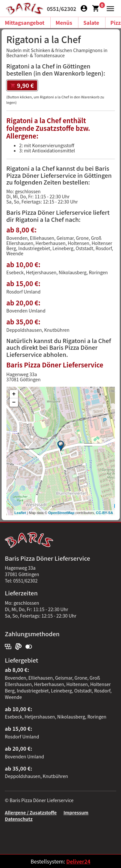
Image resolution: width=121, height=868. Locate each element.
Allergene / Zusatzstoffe (31, 812)
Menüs (64, 23)
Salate (91, 23)
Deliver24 (78, 861)
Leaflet (20, 513)
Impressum (76, 812)
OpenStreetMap (61, 513)
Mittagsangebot (25, 23)
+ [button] (14, 394)
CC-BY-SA (104, 513)
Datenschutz (19, 819)
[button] (109, 8)
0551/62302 (61, 9)
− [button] (14, 402)
